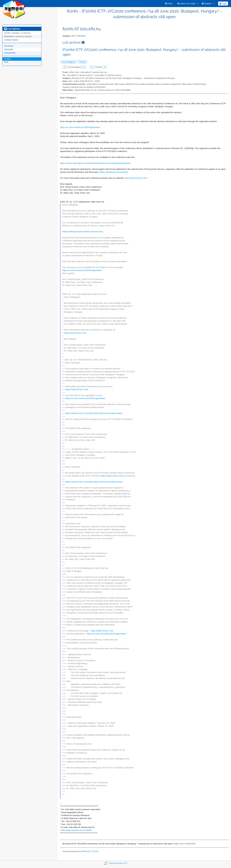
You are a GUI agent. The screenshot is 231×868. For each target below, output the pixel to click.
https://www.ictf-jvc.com (112, 476)
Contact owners (11, 40)
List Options (12, 29)
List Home (9, 46)
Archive (7, 59)
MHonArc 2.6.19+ (90, 851)
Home (169, 4)
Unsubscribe (10, 53)
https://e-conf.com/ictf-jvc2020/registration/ (80, 127)
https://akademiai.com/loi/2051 (114, 172)
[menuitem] (169, 4)
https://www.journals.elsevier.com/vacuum (83, 232)
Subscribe (9, 49)
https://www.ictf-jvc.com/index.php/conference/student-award (94, 413)
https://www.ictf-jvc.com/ (136, 178)
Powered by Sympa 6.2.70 (118, 863)
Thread (82, 62)
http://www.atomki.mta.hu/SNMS (77, 830)
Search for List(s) (187, 4)
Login (223, 4)
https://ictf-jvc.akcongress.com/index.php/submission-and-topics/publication (95, 163)
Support (207, 4)
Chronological (68, 62)
